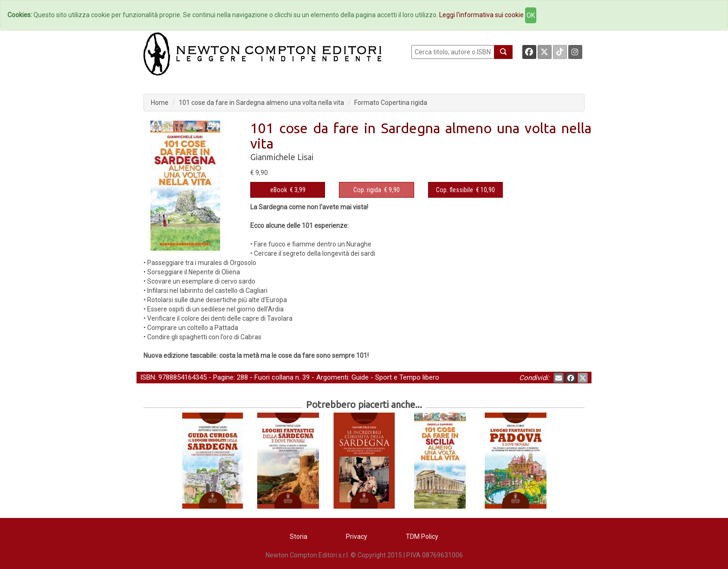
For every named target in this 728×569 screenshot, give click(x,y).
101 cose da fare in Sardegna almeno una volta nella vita (261, 103)
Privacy (357, 537)
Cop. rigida (367, 190)
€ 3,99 (288, 190)
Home (160, 103)
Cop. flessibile (455, 190)
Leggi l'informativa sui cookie (481, 15)
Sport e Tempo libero (407, 377)
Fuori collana (274, 377)
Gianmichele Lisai (282, 157)
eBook (279, 190)
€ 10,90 (465, 190)
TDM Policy (422, 537)
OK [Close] (531, 15)
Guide (360, 377)
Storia (299, 537)
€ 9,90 (377, 190)
